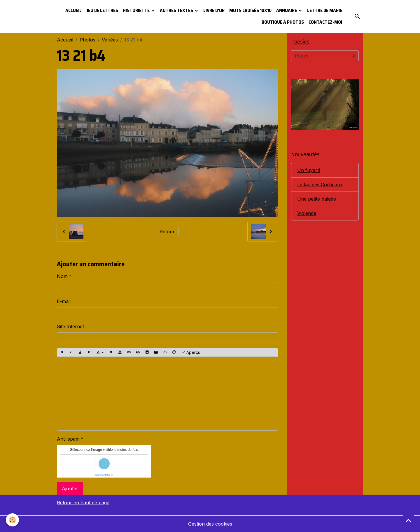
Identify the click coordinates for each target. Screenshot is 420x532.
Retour (167, 232)
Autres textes (177, 10)
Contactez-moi (325, 22)
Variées (110, 40)
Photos (87, 40)
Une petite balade (317, 199)
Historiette (137, 10)
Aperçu (191, 352)
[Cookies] (12, 520)
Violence (307, 213)
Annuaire (287, 10)
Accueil (73, 10)
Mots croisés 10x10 (250, 10)
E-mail (64, 301)
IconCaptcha (103, 475)
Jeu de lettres (102, 10)
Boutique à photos (283, 22)
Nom (62, 276)
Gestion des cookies (210, 524)
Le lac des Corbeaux (320, 185)
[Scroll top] (408, 520)
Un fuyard (309, 170)
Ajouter (70, 488)
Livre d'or (214, 10)
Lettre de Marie (325, 10)
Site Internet (70, 326)
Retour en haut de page (83, 503)
